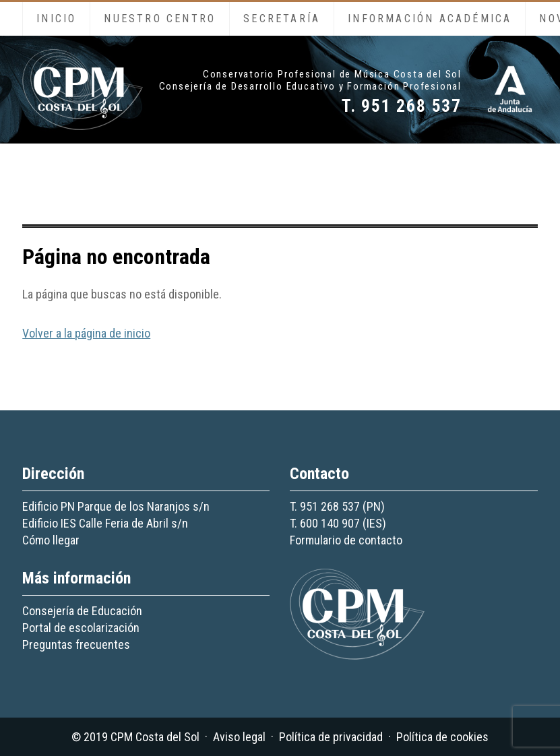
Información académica (430, 19)
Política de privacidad (331, 737)
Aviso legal (239, 737)
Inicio (56, 19)
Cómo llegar (51, 540)
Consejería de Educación (82, 611)
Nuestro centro (160, 19)
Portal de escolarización (81, 628)
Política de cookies (442, 737)
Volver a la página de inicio (86, 333)
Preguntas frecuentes (76, 644)
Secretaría (282, 19)
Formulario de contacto (346, 540)
